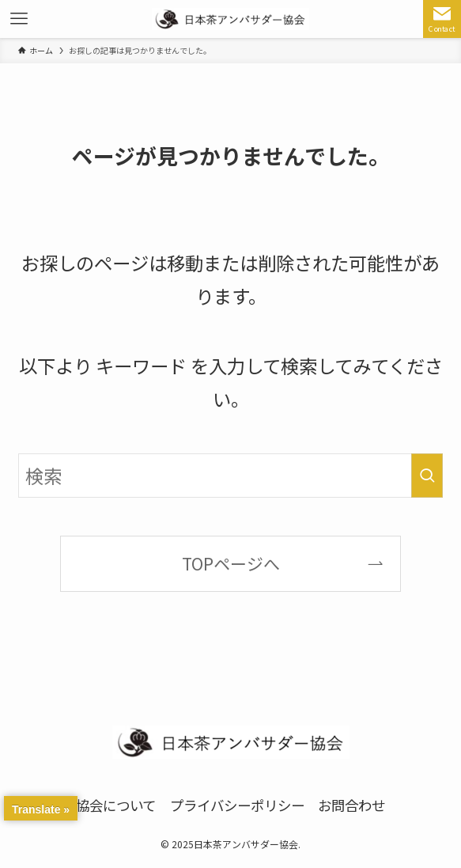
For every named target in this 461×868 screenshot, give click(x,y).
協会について (116, 805)
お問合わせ (351, 805)
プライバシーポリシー (237, 805)
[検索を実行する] (427, 476)
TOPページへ (231, 563)
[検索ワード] (230, 476)
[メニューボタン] (19, 19)
